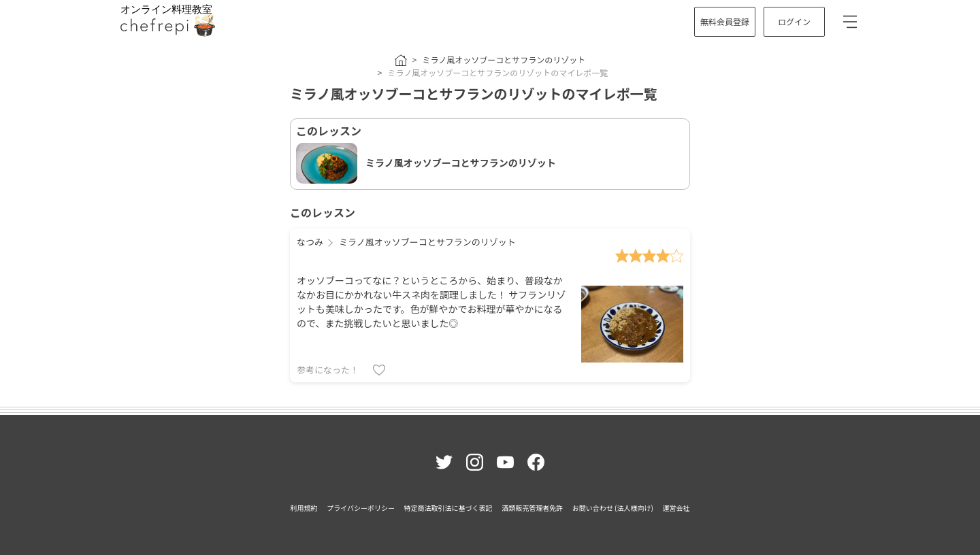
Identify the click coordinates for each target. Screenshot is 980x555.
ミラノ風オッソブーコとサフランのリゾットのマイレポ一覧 (497, 72)
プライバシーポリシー (361, 508)
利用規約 (304, 508)
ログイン (794, 21)
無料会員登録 (725, 21)
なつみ (310, 242)
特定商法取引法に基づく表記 (448, 508)
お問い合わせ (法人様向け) (613, 508)
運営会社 (676, 508)
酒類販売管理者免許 (532, 508)
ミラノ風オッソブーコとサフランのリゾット (504, 60)
